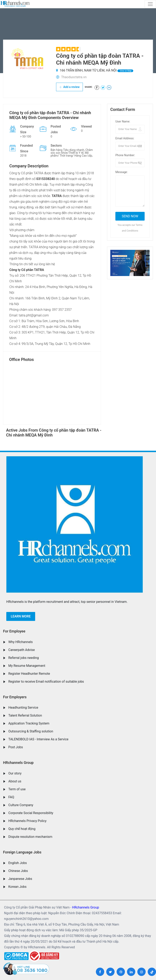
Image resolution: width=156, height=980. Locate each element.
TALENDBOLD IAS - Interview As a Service (38, 739)
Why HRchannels (21, 642)
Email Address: (125, 138)
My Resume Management (27, 666)
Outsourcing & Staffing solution (31, 731)
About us (15, 781)
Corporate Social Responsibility (31, 813)
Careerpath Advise (22, 650)
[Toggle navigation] (150, 4)
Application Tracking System (29, 723)
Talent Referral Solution (25, 715)
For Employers (15, 697)
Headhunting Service (23, 708)
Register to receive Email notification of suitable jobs (46, 682)
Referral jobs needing (24, 658)
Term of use (17, 789)
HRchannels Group (18, 763)
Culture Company (21, 805)
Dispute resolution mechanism (30, 837)
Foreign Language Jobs (22, 852)
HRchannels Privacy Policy (27, 821)
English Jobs (18, 863)
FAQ (11, 797)
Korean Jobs (17, 887)
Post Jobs (16, 747)
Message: (121, 172)
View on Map (125, 71)
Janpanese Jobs (20, 879)
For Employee (14, 631)
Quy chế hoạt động (22, 829)
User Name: (123, 121)
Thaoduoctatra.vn (74, 77)
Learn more (21, 616)
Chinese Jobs (18, 871)
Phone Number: (125, 155)
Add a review (69, 87)
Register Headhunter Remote (29, 674)
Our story (15, 773)
